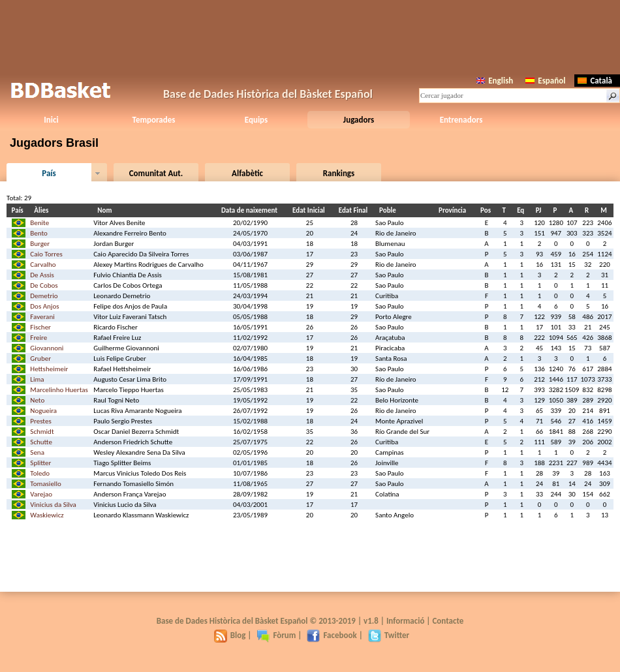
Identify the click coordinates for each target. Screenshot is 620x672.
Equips (256, 120)
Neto (37, 400)
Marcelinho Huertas (59, 390)
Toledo (40, 473)
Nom (106, 210)
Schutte (41, 442)
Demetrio (44, 296)
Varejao (41, 494)
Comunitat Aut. (156, 173)
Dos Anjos (44, 306)
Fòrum (276, 635)
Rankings (339, 173)
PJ (541, 210)
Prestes (40, 421)
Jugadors (359, 120)
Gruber (40, 359)
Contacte (448, 621)
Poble (390, 210)
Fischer (40, 327)
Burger (40, 244)
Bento (39, 233)
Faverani (42, 317)
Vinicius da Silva (53, 505)
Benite (39, 223)
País (49, 173)
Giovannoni (47, 348)
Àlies (43, 210)
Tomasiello (45, 484)
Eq (522, 210)
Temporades (154, 120)
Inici (51, 120)
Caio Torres (46, 254)
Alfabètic (247, 173)
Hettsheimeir (49, 369)
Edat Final (355, 210)
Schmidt (42, 432)
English (495, 81)
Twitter (389, 635)
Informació (406, 621)
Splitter (40, 463)
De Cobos (44, 285)
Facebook (332, 635)
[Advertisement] (310, 36)
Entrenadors (461, 120)
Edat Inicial (311, 210)
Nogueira (43, 411)
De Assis (42, 275)
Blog (230, 635)
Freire (39, 338)
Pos (488, 210)
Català (595, 81)
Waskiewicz (47, 515)
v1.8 (371, 621)
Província (454, 210)
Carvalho (43, 265)
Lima (37, 379)
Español (545, 81)
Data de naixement (251, 210)
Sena (37, 452)
